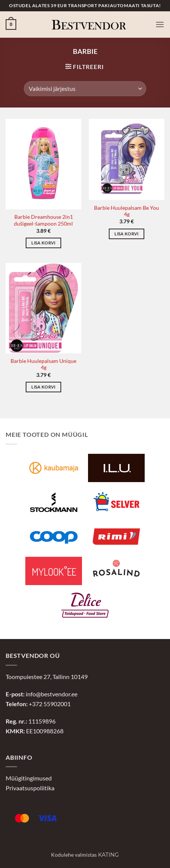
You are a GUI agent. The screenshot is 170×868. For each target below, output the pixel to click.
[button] (11, 25)
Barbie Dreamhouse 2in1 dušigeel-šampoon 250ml (43, 220)
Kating (108, 855)
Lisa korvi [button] (43, 243)
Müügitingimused (29, 778)
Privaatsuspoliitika (30, 788)
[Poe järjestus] (85, 89)
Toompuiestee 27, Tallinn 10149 (47, 677)
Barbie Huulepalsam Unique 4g (43, 364)
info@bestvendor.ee (52, 694)
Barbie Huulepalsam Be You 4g (127, 211)
